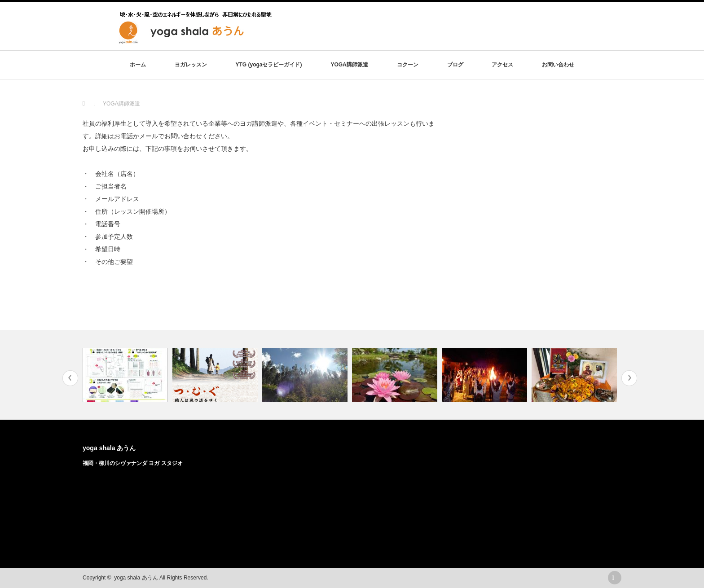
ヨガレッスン (191, 65)
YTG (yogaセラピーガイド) (268, 65)
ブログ (455, 65)
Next (629, 378)
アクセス (502, 65)
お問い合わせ (558, 65)
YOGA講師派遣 (349, 65)
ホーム (138, 65)
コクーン (408, 65)
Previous (70, 378)
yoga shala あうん (109, 448)
